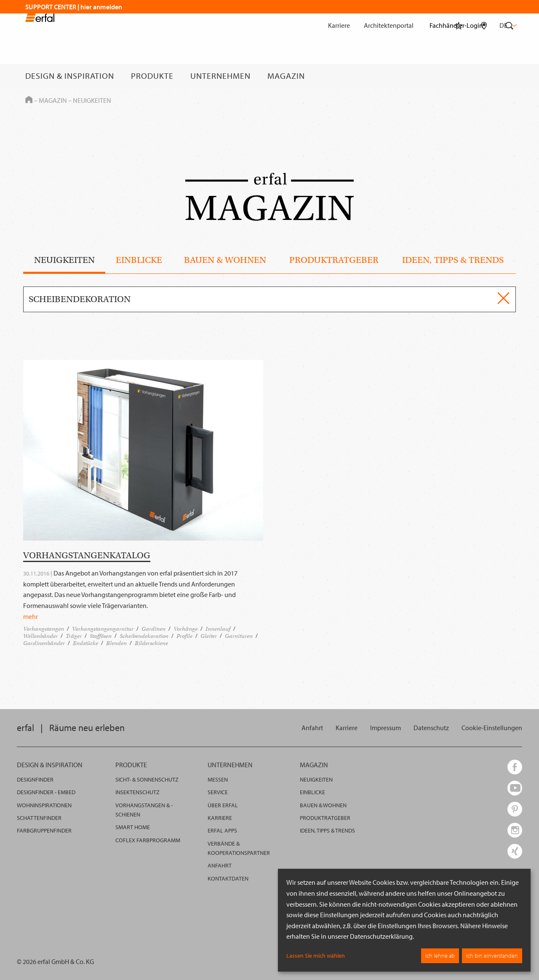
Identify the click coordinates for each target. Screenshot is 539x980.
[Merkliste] (459, 76)
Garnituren (239, 636)
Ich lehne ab (440, 956)
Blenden (116, 643)
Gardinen (153, 629)
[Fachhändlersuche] (484, 76)
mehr (31, 616)
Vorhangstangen (44, 629)
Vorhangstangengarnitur (103, 629)
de (507, 25)
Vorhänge (185, 629)
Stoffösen (101, 636)
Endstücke (85, 643)
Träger (74, 636)
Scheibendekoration (144, 636)
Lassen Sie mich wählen (316, 956)
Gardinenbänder (44, 643)
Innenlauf (218, 629)
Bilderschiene (151, 643)
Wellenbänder (40, 636)
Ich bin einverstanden (492, 956)
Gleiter (209, 636)
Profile (184, 636)
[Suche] (510, 76)
